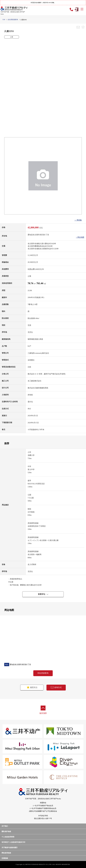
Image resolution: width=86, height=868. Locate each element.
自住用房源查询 (13, 20)
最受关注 (30, 687)
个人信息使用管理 (8, 837)
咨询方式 (56, 687)
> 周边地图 (80, 237)
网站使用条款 (6, 853)
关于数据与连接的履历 (10, 848)
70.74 (31, 283)
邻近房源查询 (43, 673)
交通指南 (5, 858)
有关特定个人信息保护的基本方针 (13, 842)
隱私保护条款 (6, 831)
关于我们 (5, 826)
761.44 (40, 283)
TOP (4, 20)
